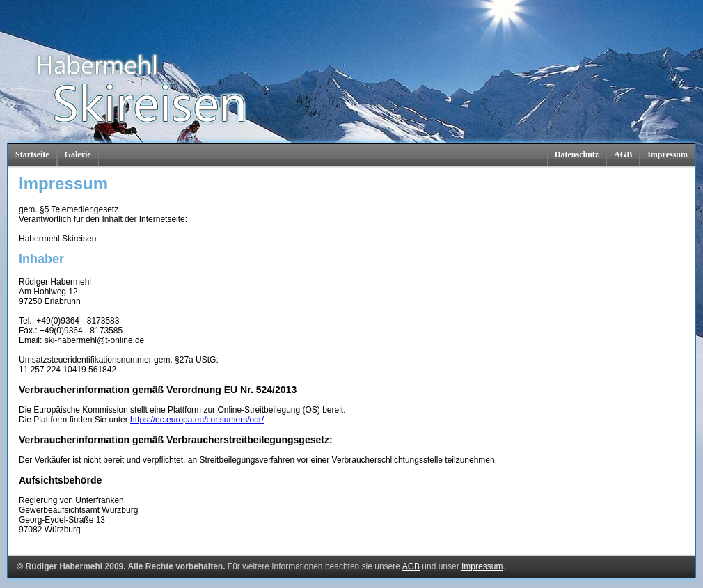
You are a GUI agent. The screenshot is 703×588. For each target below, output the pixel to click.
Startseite (32, 154)
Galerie (78, 154)
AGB (623, 154)
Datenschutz (577, 154)
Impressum (668, 154)
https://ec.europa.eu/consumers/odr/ (197, 420)
